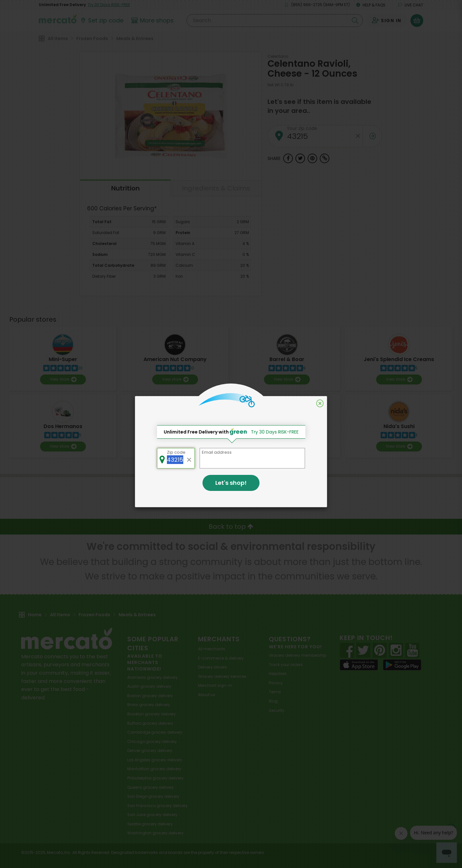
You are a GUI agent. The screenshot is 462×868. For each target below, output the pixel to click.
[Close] (320, 403)
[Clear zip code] (189, 458)
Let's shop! (231, 483)
